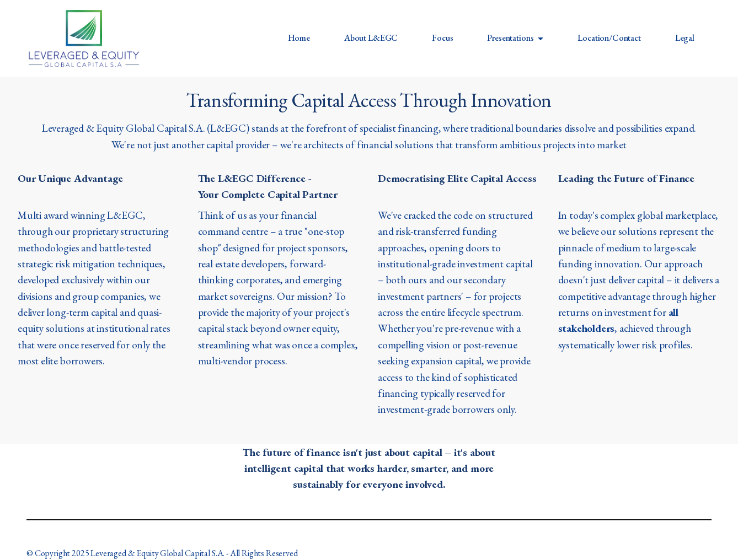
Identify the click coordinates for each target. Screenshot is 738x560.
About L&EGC (371, 38)
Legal (685, 38)
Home (299, 38)
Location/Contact (609, 38)
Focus (442, 38)
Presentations (510, 38)
